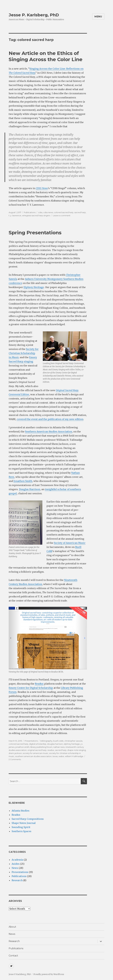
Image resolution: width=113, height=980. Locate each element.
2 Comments (15, 759)
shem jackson (15, 753)
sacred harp (80, 212)
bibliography (46, 741)
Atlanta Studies (21, 811)
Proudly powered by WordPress (49, 974)
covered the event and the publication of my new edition (50, 419)
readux (51, 750)
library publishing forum (41, 747)
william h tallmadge (74, 756)
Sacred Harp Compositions (28, 819)
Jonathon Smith (23, 481)
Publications (30, 212)
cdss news (48, 212)
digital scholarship (38, 744)
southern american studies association (33, 756)
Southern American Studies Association (49, 432)
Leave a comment (62, 215)
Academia (17, 860)
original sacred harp (37, 750)
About (12, 927)
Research (17, 880)
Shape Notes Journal (24, 823)
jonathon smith (22, 747)
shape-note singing (77, 750)
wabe (61, 756)
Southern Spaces (21, 831)
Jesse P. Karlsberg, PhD (34, 15)
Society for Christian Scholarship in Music (24, 353)
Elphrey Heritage (34, 287)
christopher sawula (73, 741)
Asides (16, 864)
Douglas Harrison (30, 489)
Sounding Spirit (21, 827)
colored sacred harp (64, 212)
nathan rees (59, 747)
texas (55, 756)
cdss (40, 212)
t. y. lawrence (15, 215)
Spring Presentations (35, 233)
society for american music (35, 753)
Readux (39, 684)
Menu (98, 17)
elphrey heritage (72, 744)
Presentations (31, 741)
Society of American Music (70, 543)
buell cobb (58, 741)
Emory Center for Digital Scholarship (31, 688)
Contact (13, 956)
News (15, 868)
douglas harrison (55, 744)
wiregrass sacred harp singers (36, 215)
